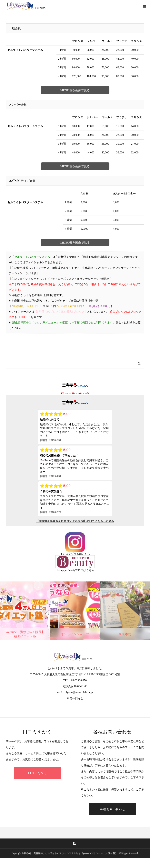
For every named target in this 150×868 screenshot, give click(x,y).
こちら (86, 554)
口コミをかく (37, 773)
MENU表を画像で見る (75, 90)
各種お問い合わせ (113, 809)
